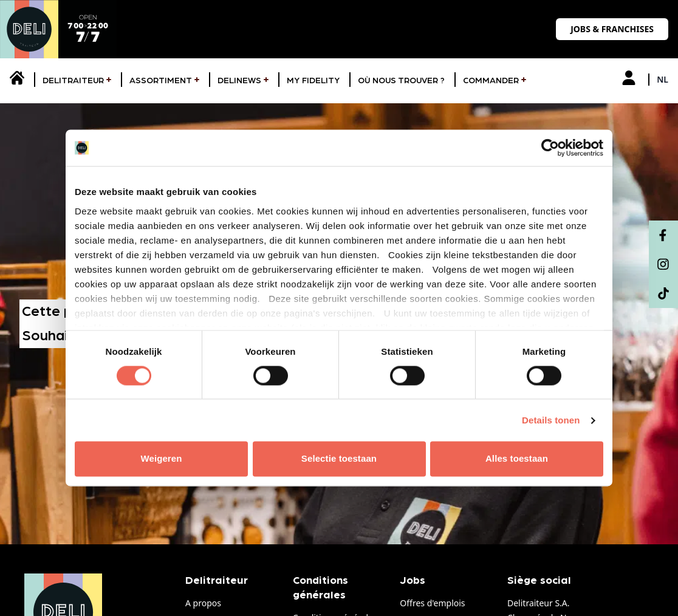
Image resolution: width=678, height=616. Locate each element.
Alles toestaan (517, 459)
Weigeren (161, 459)
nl (663, 79)
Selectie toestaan (339, 459)
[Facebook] (663, 235)
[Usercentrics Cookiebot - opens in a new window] (550, 148)
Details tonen (551, 420)
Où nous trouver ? (401, 81)
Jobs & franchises (612, 29)
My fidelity (313, 81)
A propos (203, 603)
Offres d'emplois (432, 603)
